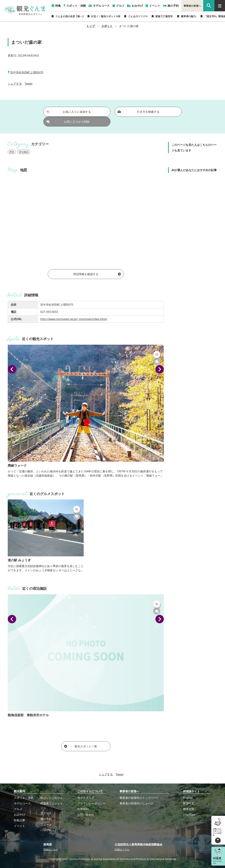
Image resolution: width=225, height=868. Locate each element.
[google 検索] (209, 6)
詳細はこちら (51, 849)
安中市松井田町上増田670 (27, 72)
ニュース (46, 824)
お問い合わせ (86, 815)
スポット (107, 26)
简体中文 (189, 809)
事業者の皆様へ (192, 6)
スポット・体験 (24, 798)
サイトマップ (86, 798)
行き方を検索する (139, 112)
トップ (91, 26)
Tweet (29, 84)
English (188, 798)
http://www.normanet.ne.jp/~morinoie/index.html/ (74, 319)
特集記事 (20, 820)
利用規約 (83, 809)
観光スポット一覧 (81, 746)
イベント (20, 826)
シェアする (15, 84)
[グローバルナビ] (220, 6)
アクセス (46, 813)
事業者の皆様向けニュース (136, 803)
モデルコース (22, 803)
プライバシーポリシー (91, 803)
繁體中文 (189, 803)
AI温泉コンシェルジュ (52, 805)
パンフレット (49, 830)
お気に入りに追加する (69, 112)
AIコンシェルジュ (52, 798)
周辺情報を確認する (97, 274)
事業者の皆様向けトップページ (139, 798)
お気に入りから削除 (68, 122)
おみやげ (20, 815)
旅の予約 (46, 819)
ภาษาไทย (189, 815)
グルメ (18, 809)
